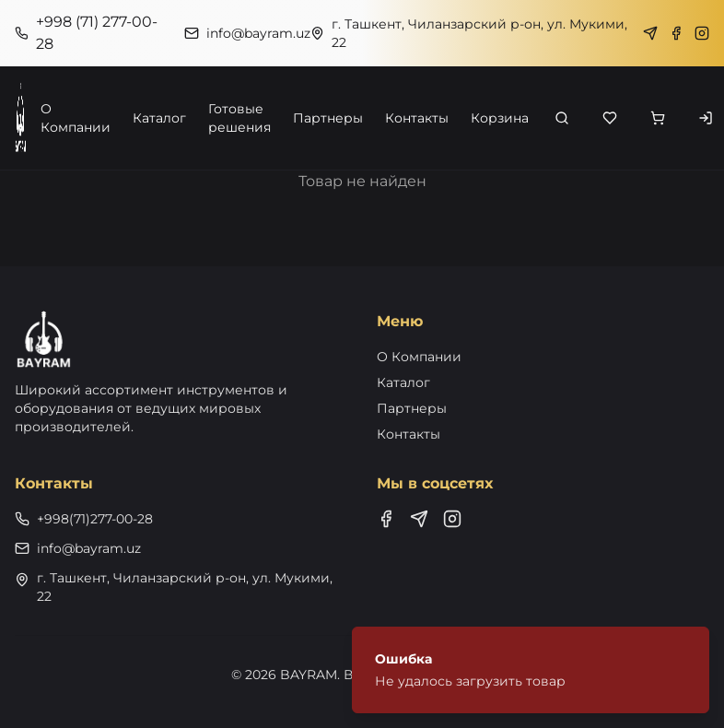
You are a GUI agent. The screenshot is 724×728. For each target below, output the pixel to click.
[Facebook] (676, 33)
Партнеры (328, 118)
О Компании (76, 118)
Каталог (159, 118)
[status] (531, 670)
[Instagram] (702, 33)
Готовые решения (239, 118)
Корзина (500, 118)
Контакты (417, 118)
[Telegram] (650, 33)
